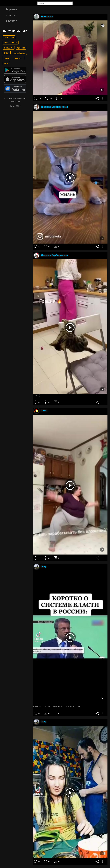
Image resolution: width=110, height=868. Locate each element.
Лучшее (12, 15)
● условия (15, 102)
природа (21, 48)
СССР (7, 53)
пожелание (9, 37)
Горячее (12, 9)
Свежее (12, 21)
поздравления (11, 43)
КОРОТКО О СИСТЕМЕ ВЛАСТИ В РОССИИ (56, 706)
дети (6, 63)
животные (18, 58)
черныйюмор (19, 53)
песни (7, 58)
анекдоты (9, 48)
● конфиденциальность (15, 98)
